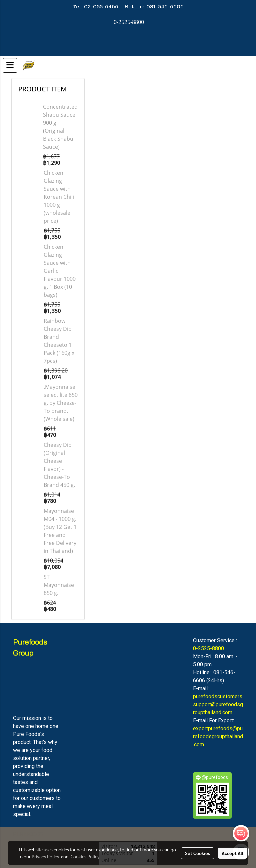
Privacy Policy (45, 856)
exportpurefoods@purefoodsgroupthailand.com (218, 736)
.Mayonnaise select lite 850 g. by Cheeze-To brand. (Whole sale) (61, 403)
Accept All (232, 853)
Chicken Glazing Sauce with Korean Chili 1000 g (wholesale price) (59, 197)
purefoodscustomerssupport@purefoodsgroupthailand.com (218, 704)
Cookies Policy (85, 856)
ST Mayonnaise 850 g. (59, 585)
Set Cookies (197, 853)
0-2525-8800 (208, 648)
